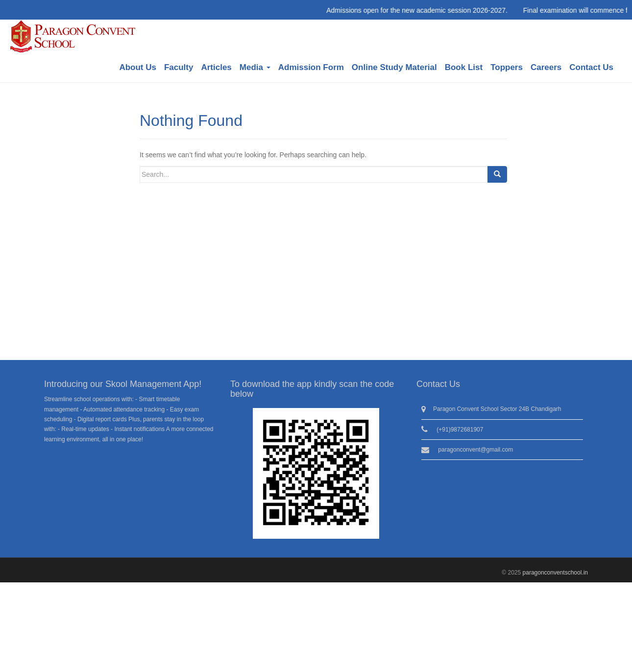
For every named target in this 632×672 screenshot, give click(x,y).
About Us (138, 67)
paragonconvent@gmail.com (475, 450)
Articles (216, 67)
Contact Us (591, 67)
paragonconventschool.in (555, 573)
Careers (546, 67)
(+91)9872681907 (460, 430)
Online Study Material (394, 67)
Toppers (507, 67)
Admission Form (311, 67)
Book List (464, 67)
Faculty (179, 67)
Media (255, 67)
